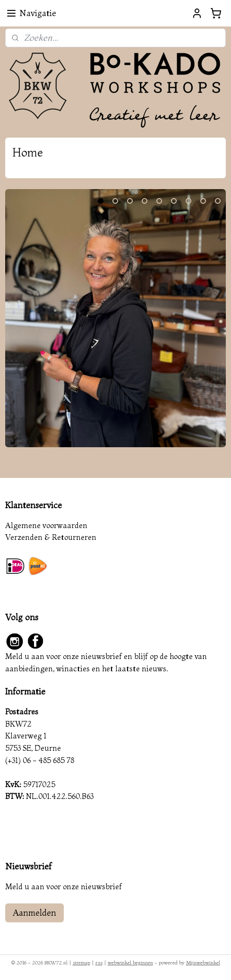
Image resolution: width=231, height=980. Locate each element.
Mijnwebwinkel (203, 963)
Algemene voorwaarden (46, 525)
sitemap (81, 963)
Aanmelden (34, 913)
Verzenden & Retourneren (51, 537)
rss (99, 963)
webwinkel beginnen (130, 963)
